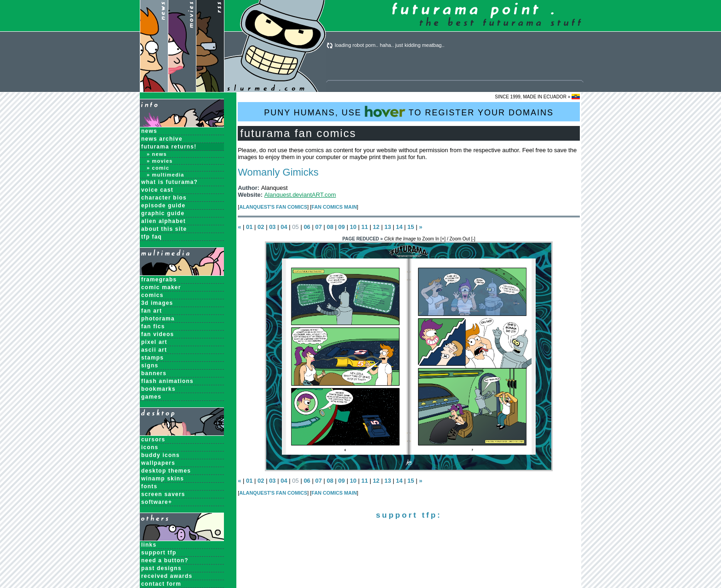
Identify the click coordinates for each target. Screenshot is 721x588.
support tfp (159, 553)
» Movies (160, 161)
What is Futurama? (169, 182)
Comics (152, 295)
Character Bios (164, 198)
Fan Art (152, 311)
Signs (150, 365)
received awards (167, 576)
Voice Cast (157, 190)
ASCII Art (154, 350)
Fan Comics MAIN (334, 207)
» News (157, 154)
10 (353, 227)
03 (272, 227)
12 (376, 227)
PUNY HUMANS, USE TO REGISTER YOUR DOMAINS (409, 111)
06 (307, 227)
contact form (161, 584)
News (149, 131)
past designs (161, 568)
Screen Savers (163, 494)
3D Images (157, 303)
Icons (150, 447)
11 (365, 227)
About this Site (164, 229)
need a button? (165, 560)
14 (399, 227)
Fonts (149, 486)
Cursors (153, 440)
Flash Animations (167, 381)
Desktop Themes (166, 471)
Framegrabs (159, 280)
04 (284, 227)
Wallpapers (158, 463)
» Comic (158, 168)
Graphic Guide (163, 213)
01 (249, 227)
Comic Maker (161, 287)
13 (388, 227)
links (149, 545)
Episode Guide (163, 206)
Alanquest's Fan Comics (273, 207)
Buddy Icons (160, 455)
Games (151, 397)
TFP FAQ (152, 237)
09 (342, 227)
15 (411, 227)
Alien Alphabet (163, 221)
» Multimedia (166, 175)
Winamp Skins (163, 479)
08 (330, 227)
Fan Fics (153, 326)
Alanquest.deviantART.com (300, 195)
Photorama (158, 319)
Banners (154, 373)
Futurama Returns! (169, 147)
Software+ (157, 502)
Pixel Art (154, 342)
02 (261, 227)
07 (318, 227)
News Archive (162, 139)
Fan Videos (157, 334)
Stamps (152, 358)
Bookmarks (158, 389)
